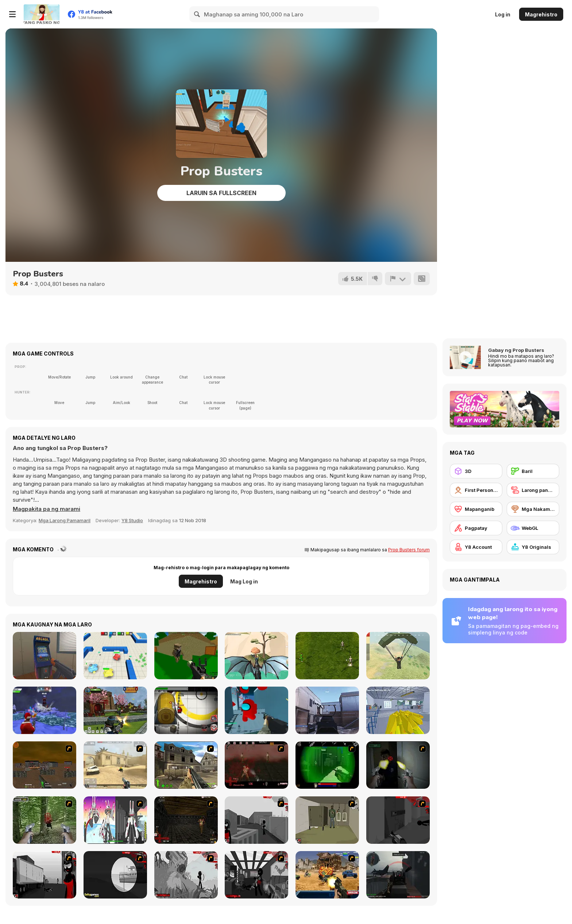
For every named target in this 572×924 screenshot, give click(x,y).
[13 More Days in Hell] (186, 820)
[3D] (476, 471)
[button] (47, 509)
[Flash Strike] (115, 765)
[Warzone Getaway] (327, 875)
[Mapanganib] (476, 509)
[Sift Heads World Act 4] (115, 875)
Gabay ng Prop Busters (516, 350)
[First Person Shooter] (476, 490)
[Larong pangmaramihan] (533, 490)
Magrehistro (541, 14)
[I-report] (398, 279)
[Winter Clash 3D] (45, 710)
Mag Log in (244, 581)
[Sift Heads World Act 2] (398, 820)
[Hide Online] (45, 656)
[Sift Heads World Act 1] (256, 820)
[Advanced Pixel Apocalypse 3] (186, 656)
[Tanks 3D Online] (115, 656)
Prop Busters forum (409, 550)
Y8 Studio (132, 520)
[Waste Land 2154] (45, 765)
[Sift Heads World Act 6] (256, 875)
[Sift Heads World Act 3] (45, 875)
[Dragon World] (256, 656)
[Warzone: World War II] (186, 765)
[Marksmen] (327, 765)
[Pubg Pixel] (398, 656)
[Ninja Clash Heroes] (115, 710)
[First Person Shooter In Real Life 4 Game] (45, 820)
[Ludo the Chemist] (398, 710)
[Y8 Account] (476, 547)
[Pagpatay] (476, 528)
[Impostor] (186, 710)
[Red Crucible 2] (398, 875)
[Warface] (327, 820)
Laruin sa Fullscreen (221, 193)
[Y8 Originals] (533, 547)
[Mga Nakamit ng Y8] (533, 509)
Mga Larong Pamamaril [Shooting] (65, 520)
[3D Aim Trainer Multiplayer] (327, 710)
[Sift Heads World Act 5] (186, 875)
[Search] (197, 14)
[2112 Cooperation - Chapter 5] (115, 820)
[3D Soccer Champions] (327, 656)
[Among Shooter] (256, 710)
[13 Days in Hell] (256, 765)
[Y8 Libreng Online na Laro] (42, 14)
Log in (503, 14)
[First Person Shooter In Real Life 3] (398, 765)
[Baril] (533, 471)
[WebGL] (533, 528)
